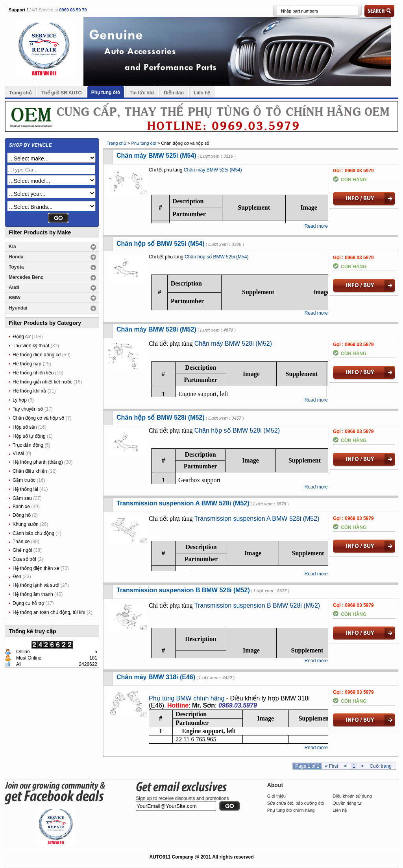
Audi (14, 287)
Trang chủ (20, 93)
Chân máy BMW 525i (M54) (156, 156)
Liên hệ (202, 93)
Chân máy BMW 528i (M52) (156, 329)
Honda (16, 257)
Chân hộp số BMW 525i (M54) (161, 244)
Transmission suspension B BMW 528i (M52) (183, 590)
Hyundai (18, 308)
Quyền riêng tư (347, 803)
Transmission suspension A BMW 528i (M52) (183, 503)
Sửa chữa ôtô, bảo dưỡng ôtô (296, 803)
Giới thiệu (276, 796)
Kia (12, 247)
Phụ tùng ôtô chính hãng (291, 810)
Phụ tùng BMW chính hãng (187, 698)
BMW (15, 298)
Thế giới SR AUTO (62, 93)
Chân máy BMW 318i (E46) (156, 677)
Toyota (16, 267)
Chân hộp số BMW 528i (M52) (161, 417)
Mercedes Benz (26, 277)
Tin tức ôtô (142, 93)
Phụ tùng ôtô (106, 92)
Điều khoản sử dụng (352, 796)
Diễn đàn (174, 93)
